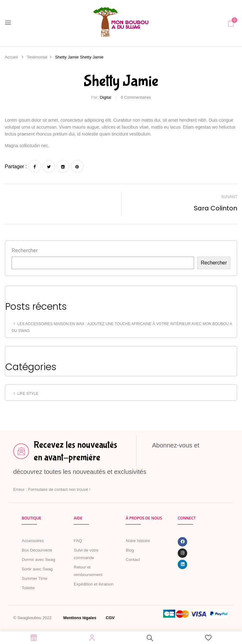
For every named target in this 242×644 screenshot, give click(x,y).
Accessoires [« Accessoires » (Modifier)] (33, 541)
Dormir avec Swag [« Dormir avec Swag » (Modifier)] (38, 560)
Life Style (28, 394)
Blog (130, 550)
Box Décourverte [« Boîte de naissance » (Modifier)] (37, 550)
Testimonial (37, 57)
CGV (110, 618)
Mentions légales (80, 618)
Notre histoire (138, 541)
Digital (106, 97)
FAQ (78, 541)
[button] (231, 23)
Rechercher (25, 250)
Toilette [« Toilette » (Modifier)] (28, 588)
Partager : (16, 167)
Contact (133, 560)
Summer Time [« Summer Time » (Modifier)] (35, 578)
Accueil (11, 57)
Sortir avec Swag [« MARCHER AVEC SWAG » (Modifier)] (37, 569)
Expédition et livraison (94, 584)
